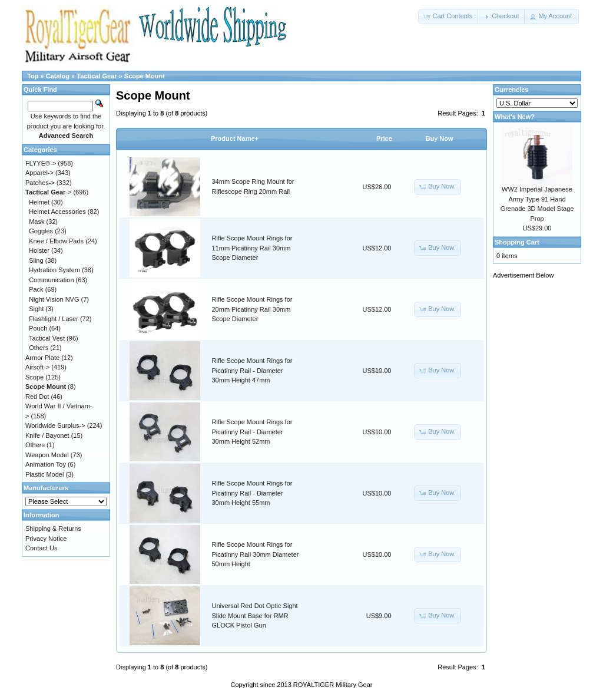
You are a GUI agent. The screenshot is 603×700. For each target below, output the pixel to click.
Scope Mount (145, 76)
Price (384, 138)
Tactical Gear (97, 76)
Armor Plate (42, 358)
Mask (37, 222)
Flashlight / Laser (54, 319)
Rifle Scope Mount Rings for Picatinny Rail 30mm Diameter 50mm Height (256, 554)
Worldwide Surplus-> (55, 425)
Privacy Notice (46, 539)
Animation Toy (46, 464)
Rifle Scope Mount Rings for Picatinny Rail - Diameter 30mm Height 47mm (252, 370)
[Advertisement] (540, 464)
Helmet (39, 202)
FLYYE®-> (41, 163)
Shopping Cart (517, 242)
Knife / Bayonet (47, 435)
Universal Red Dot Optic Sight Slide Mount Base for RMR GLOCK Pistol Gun (255, 615)
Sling (36, 260)
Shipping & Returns (53, 529)
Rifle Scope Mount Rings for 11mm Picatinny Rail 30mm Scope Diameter (252, 248)
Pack (36, 289)
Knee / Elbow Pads (56, 241)
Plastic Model (44, 474)
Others (39, 348)
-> (48, 192)
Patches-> (40, 183)
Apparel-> (39, 173)
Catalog (58, 76)
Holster (39, 250)
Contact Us (41, 548)
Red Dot (37, 397)
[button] (449, 16)
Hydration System (54, 270)
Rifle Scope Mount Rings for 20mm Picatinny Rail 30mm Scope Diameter (252, 309)
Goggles (41, 231)
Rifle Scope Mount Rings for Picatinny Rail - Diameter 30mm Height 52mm (252, 432)
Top (33, 76)
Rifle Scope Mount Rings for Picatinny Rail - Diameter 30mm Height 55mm (252, 493)
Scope (34, 377)
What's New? (515, 117)
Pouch (38, 328)
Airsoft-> (37, 367)
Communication (51, 280)
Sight (36, 309)
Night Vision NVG (54, 299)
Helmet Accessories (57, 212)
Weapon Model (47, 455)
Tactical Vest (47, 338)
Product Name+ (235, 138)
